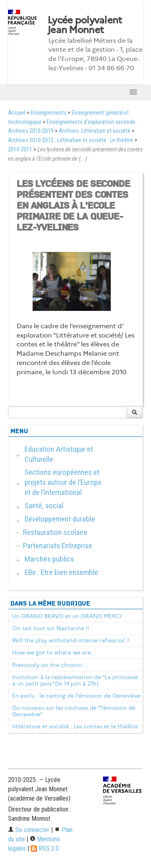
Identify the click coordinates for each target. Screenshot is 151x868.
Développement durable (60, 519)
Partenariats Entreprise (58, 546)
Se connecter (29, 830)
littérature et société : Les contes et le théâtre (75, 726)
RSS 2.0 (45, 848)
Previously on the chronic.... (50, 665)
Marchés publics (49, 559)
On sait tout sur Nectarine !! (51, 628)
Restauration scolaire (55, 532)
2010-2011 (20, 150)
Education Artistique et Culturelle (59, 454)
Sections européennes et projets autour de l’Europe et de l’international (63, 482)
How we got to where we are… (54, 652)
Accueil (17, 113)
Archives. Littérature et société (95, 131)
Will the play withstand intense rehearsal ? (71, 640)
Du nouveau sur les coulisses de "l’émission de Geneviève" (74, 711)
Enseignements (49, 113)
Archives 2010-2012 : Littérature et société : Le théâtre (71, 140)
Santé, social (44, 506)
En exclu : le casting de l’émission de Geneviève (76, 696)
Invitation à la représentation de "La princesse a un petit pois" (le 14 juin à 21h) (75, 680)
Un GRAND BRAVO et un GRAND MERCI (67, 616)
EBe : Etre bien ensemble (61, 572)
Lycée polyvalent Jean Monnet (85, 25)
